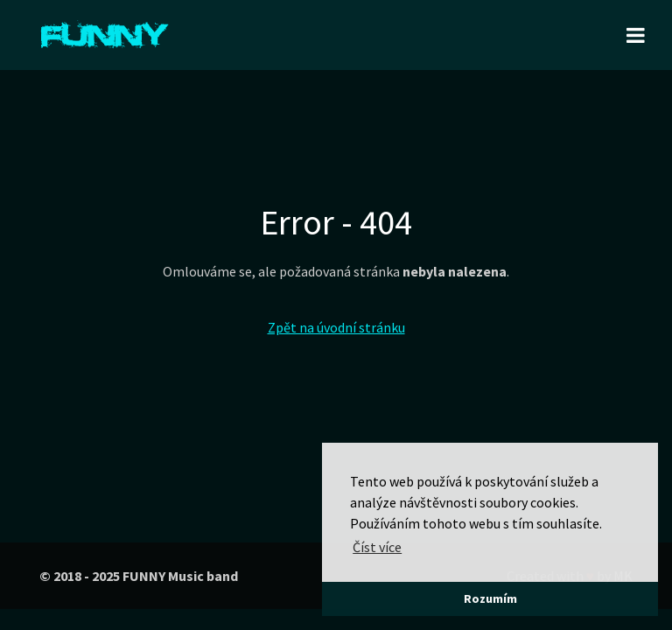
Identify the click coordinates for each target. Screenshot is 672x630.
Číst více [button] (377, 547)
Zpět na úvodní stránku (336, 327)
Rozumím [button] (490, 598)
